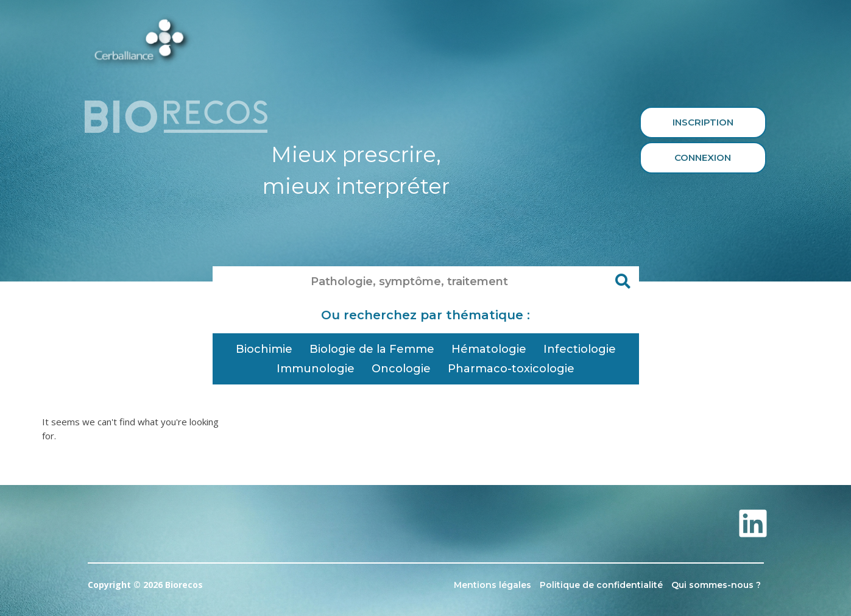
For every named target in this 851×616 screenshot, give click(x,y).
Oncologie (401, 369)
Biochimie (264, 349)
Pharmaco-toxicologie (511, 369)
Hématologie (489, 349)
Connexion (703, 158)
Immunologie (316, 369)
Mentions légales (493, 585)
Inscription (703, 122)
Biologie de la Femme (372, 349)
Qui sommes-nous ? (716, 585)
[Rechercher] (624, 281)
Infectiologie (580, 349)
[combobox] (411, 281)
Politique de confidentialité (601, 585)
